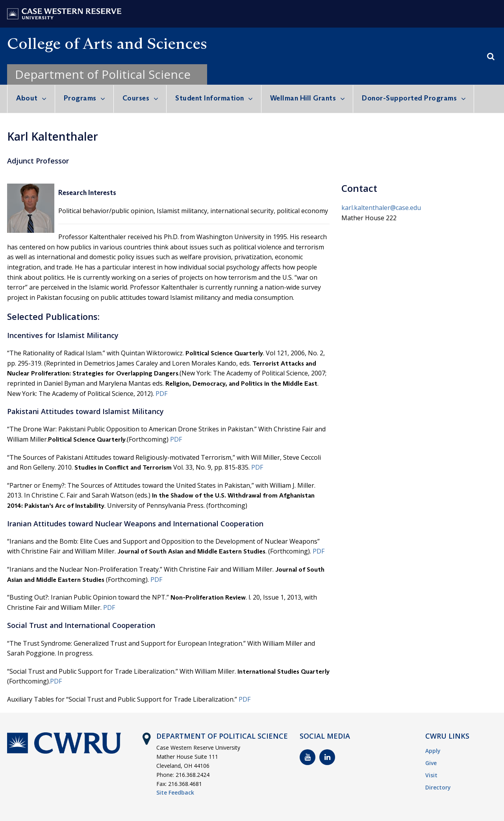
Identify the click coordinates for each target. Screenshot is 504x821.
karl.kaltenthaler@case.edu (381, 208)
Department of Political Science (103, 74)
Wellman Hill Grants (303, 98)
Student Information (210, 98)
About (27, 98)
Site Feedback (175, 792)
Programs (80, 98)
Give (431, 763)
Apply (433, 751)
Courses (136, 98)
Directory (438, 787)
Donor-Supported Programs (409, 98)
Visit (431, 775)
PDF (161, 394)
